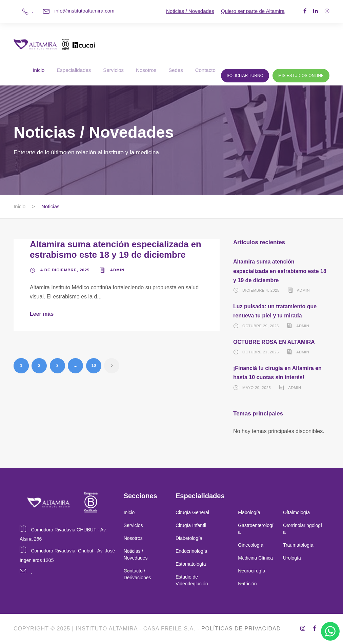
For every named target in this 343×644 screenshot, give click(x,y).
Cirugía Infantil (191, 525)
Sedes (176, 70)
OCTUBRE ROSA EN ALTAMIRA (274, 342)
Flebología (249, 512)
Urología (293, 558)
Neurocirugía (251, 571)
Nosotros (146, 70)
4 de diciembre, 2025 (65, 270)
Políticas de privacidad (241, 629)
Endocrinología (191, 551)
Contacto (205, 70)
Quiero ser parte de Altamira (253, 11)
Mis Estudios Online (301, 76)
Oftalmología (296, 512)
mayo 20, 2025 (257, 387)
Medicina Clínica (255, 558)
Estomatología (191, 564)
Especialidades (74, 70)
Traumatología (298, 545)
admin (117, 270)
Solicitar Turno (245, 76)
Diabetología (189, 538)
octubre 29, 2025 (261, 326)
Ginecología (251, 545)
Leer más (42, 314)
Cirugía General (192, 512)
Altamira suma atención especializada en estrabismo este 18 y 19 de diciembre (116, 249)
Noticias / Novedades (190, 11)
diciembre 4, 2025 (261, 290)
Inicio (38, 70)
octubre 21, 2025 (261, 352)
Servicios (113, 70)
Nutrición (247, 584)
